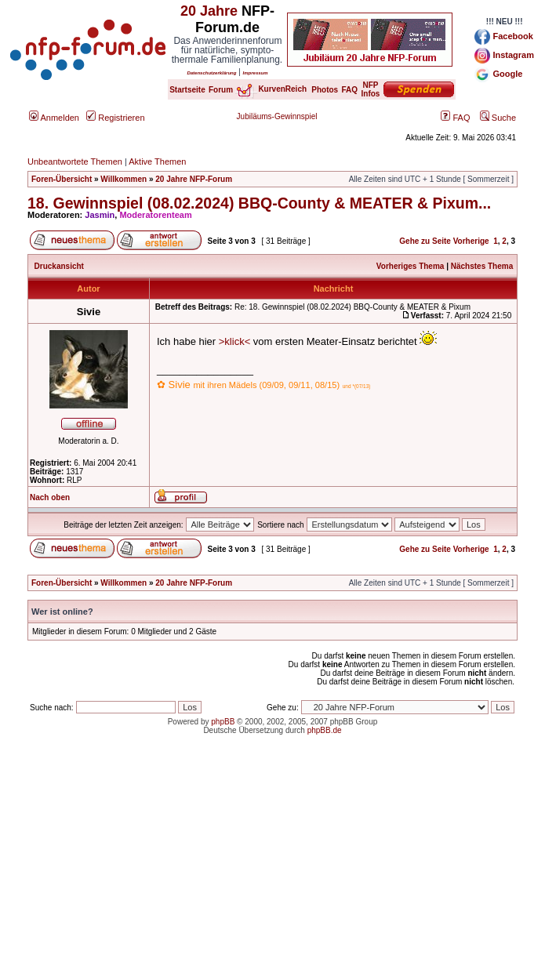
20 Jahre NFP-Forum (194, 179)
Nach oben (50, 497)
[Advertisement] (272, 870)
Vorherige (471, 241)
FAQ (455, 118)
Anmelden (54, 118)
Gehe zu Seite (425, 241)
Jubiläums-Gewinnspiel (277, 116)
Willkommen (124, 179)
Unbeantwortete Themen (75, 162)
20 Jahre (209, 11)
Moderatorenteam (155, 215)
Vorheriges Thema (411, 266)
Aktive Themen (157, 162)
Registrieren (115, 118)
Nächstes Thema (482, 266)
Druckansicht (59, 266)
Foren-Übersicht (62, 179)
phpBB (223, 722)
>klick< (234, 341)
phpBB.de (325, 730)
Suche (498, 118)
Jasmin (100, 215)
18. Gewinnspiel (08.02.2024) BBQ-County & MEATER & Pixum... (259, 203)
